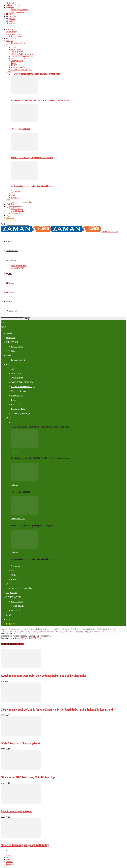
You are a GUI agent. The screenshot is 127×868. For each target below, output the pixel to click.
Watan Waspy (11, 32)
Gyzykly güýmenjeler (15, 206)
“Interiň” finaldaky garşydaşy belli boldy (25, 841)
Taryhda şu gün (17, 36)
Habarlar (9, 29)
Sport (8, 45)
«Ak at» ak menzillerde (21, 129)
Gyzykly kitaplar (18, 211)
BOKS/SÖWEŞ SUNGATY (22, 54)
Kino (26, 74)
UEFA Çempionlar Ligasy (21, 70)
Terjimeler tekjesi (18, 43)
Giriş (9, 23)
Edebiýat (9, 41)
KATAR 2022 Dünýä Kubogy (23, 56)
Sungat (9, 72)
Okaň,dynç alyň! (13, 204)
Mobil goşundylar (13, 7)
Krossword (15, 213)
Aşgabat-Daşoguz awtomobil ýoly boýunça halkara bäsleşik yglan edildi (30, 625)
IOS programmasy (18, 12)
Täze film (55, 74)
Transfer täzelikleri (18, 67)
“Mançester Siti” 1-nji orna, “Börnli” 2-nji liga (65, 627)
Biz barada (10, 3)
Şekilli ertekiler (17, 209)
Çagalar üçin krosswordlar (21, 202)
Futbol (14, 47)
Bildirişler (5, 665)
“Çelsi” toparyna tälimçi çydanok (32, 627)
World (8, 855)
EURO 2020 (16, 50)
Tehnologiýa (11, 38)
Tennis (14, 63)
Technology (11, 859)
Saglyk (9, 215)
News (8, 853)
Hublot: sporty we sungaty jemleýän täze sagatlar (32, 158)
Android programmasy (20, 10)
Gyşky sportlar (17, 52)
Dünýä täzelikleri (13, 34)
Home (8, 851)
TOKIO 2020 (16, 65)
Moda (31, 74)
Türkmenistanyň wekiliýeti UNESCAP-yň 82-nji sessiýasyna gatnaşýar (40, 100)
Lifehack (9, 857)
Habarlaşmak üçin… (14, 5)
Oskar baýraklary (42, 74)
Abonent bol (16, 23)
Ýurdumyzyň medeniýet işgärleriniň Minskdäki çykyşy (33, 186)
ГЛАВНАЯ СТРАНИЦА (31, 634)
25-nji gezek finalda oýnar (94, 627)
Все (13, 74)
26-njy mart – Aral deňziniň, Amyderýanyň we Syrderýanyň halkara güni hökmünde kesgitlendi (57, 705)
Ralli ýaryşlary (17, 61)
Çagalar (9, 200)
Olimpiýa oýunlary (18, 58)
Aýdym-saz (19, 74)
